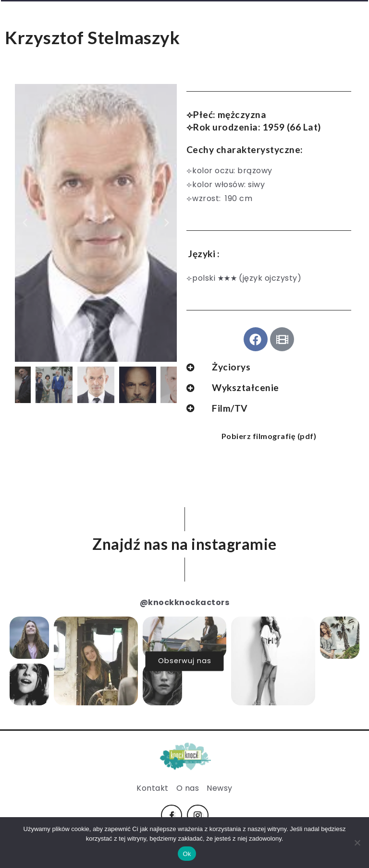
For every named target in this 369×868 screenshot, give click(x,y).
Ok (187, 854)
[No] (357, 843)
